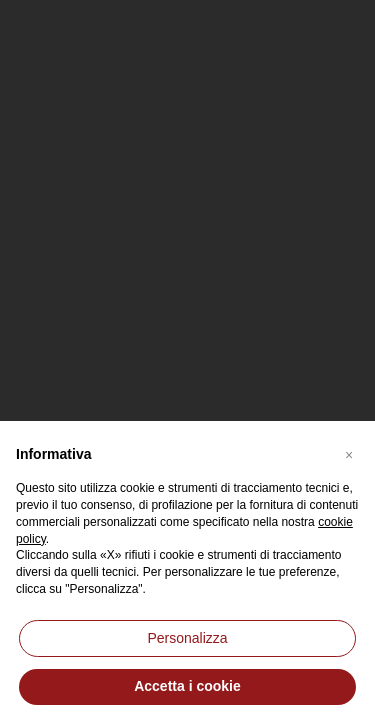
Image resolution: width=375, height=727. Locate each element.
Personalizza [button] (187, 638)
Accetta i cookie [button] (187, 686)
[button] (349, 453)
